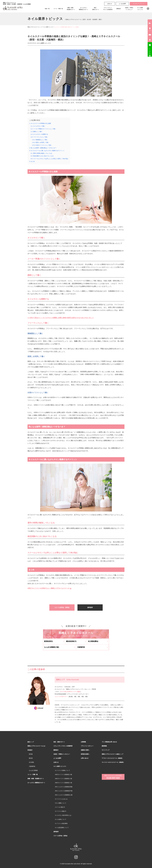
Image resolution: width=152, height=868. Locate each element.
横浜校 (31, 758)
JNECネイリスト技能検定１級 (63, 783)
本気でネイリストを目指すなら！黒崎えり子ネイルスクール (50, 588)
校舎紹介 (30, 750)
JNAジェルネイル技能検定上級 (64, 795)
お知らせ (110, 4)
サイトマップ (106, 750)
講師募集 (104, 746)
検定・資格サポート (96, 9)
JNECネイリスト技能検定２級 (63, 779)
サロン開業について (61, 803)
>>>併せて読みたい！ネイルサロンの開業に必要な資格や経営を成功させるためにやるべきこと (61, 318)
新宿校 (31, 754)
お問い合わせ (85, 758)
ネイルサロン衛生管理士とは (63, 815)
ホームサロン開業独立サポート (84, 9)
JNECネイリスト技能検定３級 (63, 774)
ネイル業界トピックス (140, 9)
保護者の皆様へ (85, 750)
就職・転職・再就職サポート (71, 9)
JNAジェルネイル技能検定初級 (64, 787)
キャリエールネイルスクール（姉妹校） (113, 762)
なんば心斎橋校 (33, 770)
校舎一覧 (47, 9)
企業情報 (83, 742)
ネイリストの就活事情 (61, 823)
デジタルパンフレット (139, 4)
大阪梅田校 (32, 766)
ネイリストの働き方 (61, 811)
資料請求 (90, 607)
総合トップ (31, 742)
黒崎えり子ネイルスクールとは (36, 746)
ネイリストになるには (61, 799)
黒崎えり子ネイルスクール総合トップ (112, 754)
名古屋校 (31, 762)
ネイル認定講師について (62, 828)
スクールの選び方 (60, 807)
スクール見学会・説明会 (62, 607)
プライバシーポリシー (87, 746)
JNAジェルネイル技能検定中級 (64, 791)
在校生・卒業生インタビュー (129, 9)
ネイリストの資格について (62, 770)
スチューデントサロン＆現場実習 (108, 9)
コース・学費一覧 (58, 9)
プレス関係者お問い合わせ (109, 742)
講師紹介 (119, 9)
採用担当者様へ (85, 754)
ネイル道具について (61, 819)
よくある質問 (122, 4)
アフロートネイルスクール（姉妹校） (112, 758)
